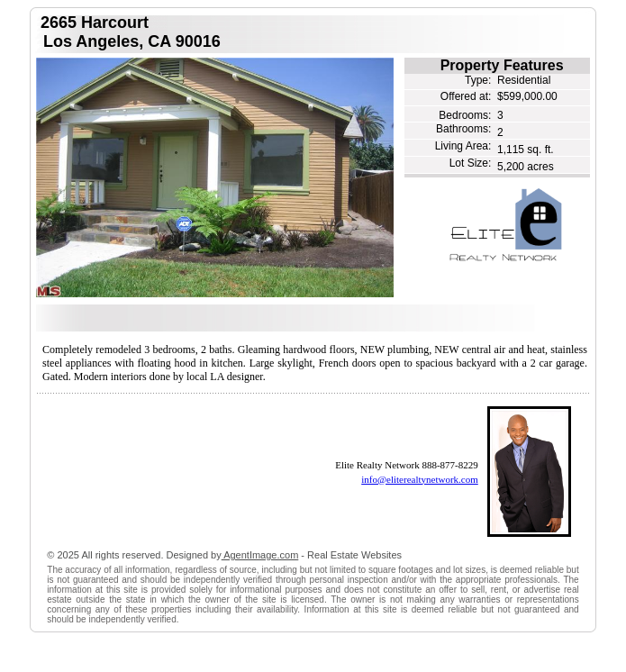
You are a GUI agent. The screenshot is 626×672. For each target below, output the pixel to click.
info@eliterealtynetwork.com (420, 479)
